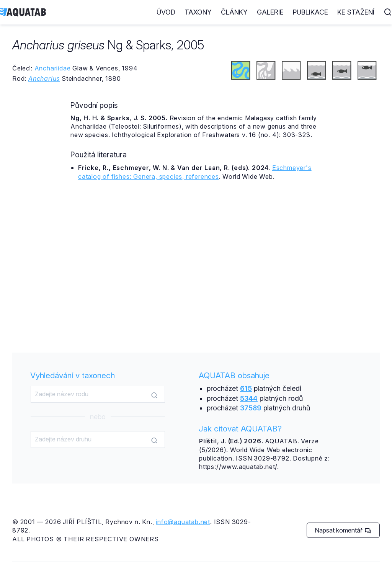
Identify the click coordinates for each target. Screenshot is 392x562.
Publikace (310, 12)
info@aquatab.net (183, 522)
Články (234, 12)
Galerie (270, 12)
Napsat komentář (343, 530)
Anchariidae (53, 68)
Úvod (166, 12)
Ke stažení (356, 12)
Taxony (198, 12)
